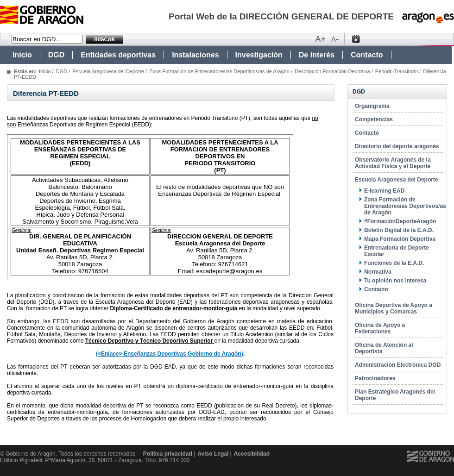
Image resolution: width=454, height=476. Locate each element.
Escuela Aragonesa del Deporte (108, 71)
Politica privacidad (168, 454)
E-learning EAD (384, 191)
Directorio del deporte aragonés (397, 146)
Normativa (378, 272)
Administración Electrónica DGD (398, 365)
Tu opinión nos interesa (395, 281)
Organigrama (372, 106)
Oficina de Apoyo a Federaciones (380, 328)
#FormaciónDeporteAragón (400, 221)
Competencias (374, 119)
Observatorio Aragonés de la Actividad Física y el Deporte (393, 163)
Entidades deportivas (118, 55)
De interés (317, 55)
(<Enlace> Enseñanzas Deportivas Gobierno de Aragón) (170, 354)
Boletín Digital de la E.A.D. (399, 230)
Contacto (367, 55)
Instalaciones (195, 55)
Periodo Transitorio (397, 71)
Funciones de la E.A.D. (394, 263)
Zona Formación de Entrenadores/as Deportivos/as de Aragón (219, 71)
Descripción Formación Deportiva (332, 71)
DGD (57, 55)
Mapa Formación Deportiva (400, 239)
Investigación (259, 55)
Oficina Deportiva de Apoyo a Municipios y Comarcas (394, 308)
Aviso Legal (213, 454)
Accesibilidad (252, 454)
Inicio (22, 55)
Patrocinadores (375, 378)
